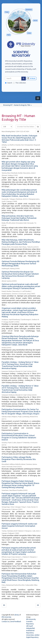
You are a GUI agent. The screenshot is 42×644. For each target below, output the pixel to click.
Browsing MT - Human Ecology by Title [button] (18, 105)
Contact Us (5, 622)
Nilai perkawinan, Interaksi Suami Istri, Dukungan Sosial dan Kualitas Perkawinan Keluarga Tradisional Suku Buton (19, 218)
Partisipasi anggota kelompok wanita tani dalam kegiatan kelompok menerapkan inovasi (19, 526)
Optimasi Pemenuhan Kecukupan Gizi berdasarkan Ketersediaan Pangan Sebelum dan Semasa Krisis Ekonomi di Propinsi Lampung (20, 275)
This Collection (19, 83)
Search (9, 83)
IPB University (6, 617)
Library (17, 615)
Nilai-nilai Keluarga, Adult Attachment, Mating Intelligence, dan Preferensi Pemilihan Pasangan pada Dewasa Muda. (21, 242)
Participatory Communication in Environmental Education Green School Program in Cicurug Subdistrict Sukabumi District (19, 437)
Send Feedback (16, 622)
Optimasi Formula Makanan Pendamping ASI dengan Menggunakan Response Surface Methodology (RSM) (20, 263)
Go (38, 127)
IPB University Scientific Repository (31, 622)
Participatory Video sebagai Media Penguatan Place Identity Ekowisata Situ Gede (19, 459)
